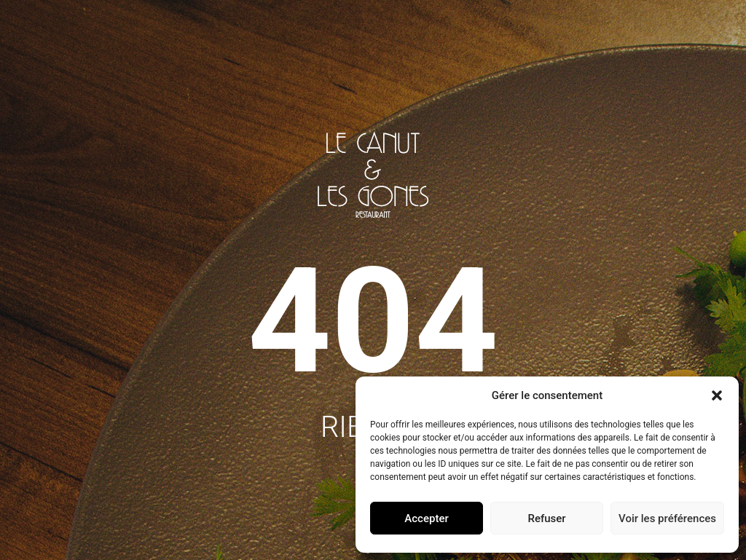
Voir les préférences (667, 518)
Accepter (426, 518)
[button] (717, 395)
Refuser (546, 518)
